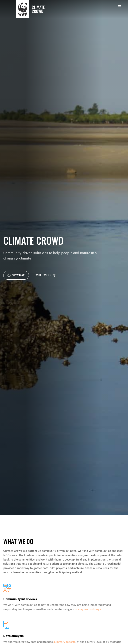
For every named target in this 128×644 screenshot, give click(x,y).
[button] (16, 275)
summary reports (65, 642)
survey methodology (88, 609)
